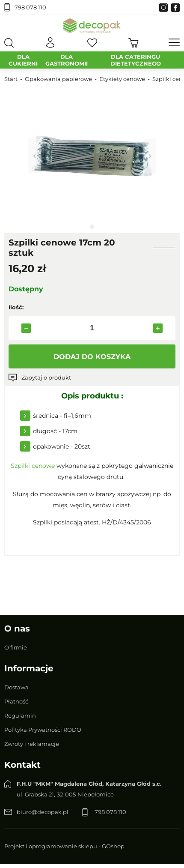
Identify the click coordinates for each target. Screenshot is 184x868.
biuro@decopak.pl (43, 812)
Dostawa (16, 687)
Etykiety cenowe (122, 79)
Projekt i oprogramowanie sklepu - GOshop (64, 846)
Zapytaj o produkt (46, 377)
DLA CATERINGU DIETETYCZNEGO (136, 60)
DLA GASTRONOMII (67, 60)
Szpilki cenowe (33, 466)
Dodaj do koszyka (92, 357)
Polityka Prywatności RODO (43, 730)
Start (11, 79)
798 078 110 (30, 7)
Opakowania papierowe (58, 79)
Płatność (16, 701)
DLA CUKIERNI (23, 60)
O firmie (16, 647)
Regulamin (20, 715)
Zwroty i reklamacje (32, 744)
